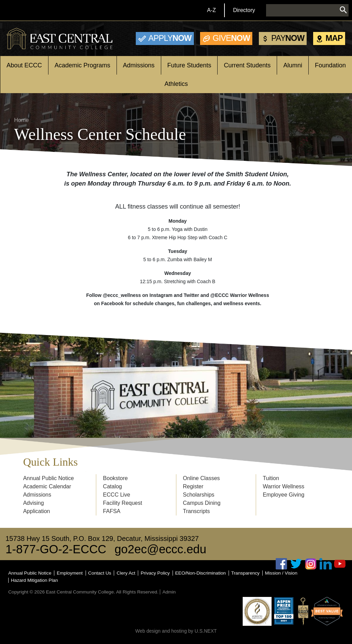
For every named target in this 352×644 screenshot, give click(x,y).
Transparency (246, 573)
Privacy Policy (155, 573)
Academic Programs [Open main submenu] (82, 65)
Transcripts (196, 511)
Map (334, 38)
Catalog (113, 486)
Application (36, 511)
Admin (169, 592)
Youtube (340, 564)
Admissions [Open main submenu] (139, 65)
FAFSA (112, 511)
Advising (33, 503)
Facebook (282, 564)
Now (170, 38)
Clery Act (126, 573)
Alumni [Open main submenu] (293, 65)
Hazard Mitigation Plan (35, 580)
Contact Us (100, 573)
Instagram (311, 564)
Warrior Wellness (283, 486)
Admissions (37, 495)
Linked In (326, 564)
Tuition (271, 478)
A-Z (211, 10)
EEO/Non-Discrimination (201, 573)
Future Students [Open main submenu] (189, 65)
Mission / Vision (281, 573)
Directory (244, 10)
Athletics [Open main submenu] (176, 84)
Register (193, 486)
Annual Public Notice (48, 478)
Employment (70, 573)
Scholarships (199, 495)
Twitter (296, 564)
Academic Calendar (47, 486)
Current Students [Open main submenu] (247, 65)
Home (21, 120)
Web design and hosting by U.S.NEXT (176, 631)
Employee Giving (283, 495)
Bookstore (115, 478)
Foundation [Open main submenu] (330, 65)
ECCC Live (117, 495)
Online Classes (201, 478)
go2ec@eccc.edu (160, 549)
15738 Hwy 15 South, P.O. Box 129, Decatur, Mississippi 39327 (102, 538)
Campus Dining (202, 503)
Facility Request (123, 503)
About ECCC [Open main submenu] (24, 65)
